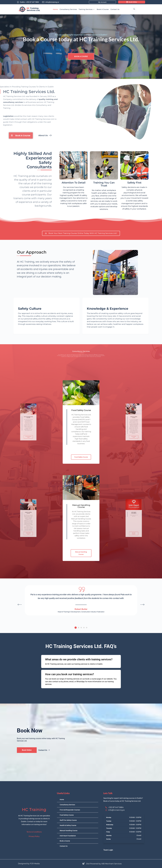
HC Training (34, 810)
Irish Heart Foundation (68, 836)
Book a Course (103, 9)
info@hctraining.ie (51, 2)
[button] (76, 628)
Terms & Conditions (34, 832)
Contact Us (115, 9)
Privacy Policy (34, 836)
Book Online (132, 2)
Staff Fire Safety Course (68, 820)
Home (55, 9)
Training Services (87, 9)
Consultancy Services (68, 9)
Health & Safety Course (68, 825)
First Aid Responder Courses (70, 810)
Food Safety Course (67, 815)
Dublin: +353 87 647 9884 (28, 2)
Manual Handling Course (69, 831)
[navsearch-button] (134, 9)
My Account (102, 2)
